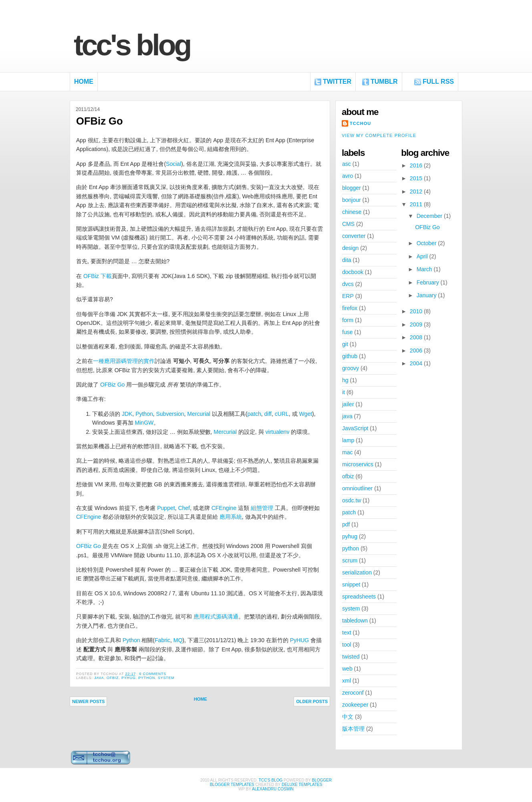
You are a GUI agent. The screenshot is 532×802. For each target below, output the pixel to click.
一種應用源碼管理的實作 (124, 361)
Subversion (170, 414)
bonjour (352, 200)
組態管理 (262, 508)
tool (347, 645)
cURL (282, 414)
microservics (358, 464)
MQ (178, 640)
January (427, 295)
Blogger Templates (232, 785)
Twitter (337, 82)
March (425, 269)
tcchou (360, 123)
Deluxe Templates (302, 785)
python (147, 678)
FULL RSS (438, 82)
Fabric (162, 640)
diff (268, 414)
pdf (346, 524)
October (427, 243)
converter (354, 236)
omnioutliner (357, 488)
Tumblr (384, 82)
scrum (350, 560)
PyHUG (299, 640)
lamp (348, 440)
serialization (357, 572)
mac (347, 452)
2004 (417, 363)
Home (84, 82)
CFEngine (224, 508)
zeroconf (353, 693)
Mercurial (199, 414)
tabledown (355, 621)
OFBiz (91, 276)
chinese (352, 212)
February (429, 282)
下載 (106, 276)
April (423, 256)
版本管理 (353, 729)
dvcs (348, 284)
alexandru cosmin (273, 789)
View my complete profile (379, 135)
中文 (348, 717)
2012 (417, 191)
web (347, 669)
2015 (417, 178)
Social (173, 164)
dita (347, 260)
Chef (184, 508)
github (350, 356)
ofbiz (113, 678)
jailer (348, 404)
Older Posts (312, 701)
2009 (417, 324)
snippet (351, 584)
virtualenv (277, 432)
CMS (348, 224)
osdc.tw (352, 500)
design (350, 248)
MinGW (144, 423)
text (347, 633)
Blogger (321, 780)
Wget (305, 414)
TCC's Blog (132, 45)
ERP (348, 296)
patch (254, 414)
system (166, 678)
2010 (417, 311)
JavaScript (355, 428)
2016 (417, 165)
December (430, 216)
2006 (417, 351)
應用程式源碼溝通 (216, 617)
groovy (351, 368)
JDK (127, 414)
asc (347, 164)
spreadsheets (359, 596)
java (99, 678)
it (344, 392)
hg (345, 380)
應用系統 (231, 517)
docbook (353, 272)
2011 (417, 204)
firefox (350, 308)
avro (348, 176)
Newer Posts (88, 701)
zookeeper (355, 705)
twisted (351, 657)
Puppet (166, 508)
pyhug (129, 678)
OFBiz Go (100, 121)
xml (347, 681)
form (348, 320)
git (345, 344)
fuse (347, 332)
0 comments (153, 674)
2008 (417, 337)
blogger (352, 188)
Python (144, 414)
